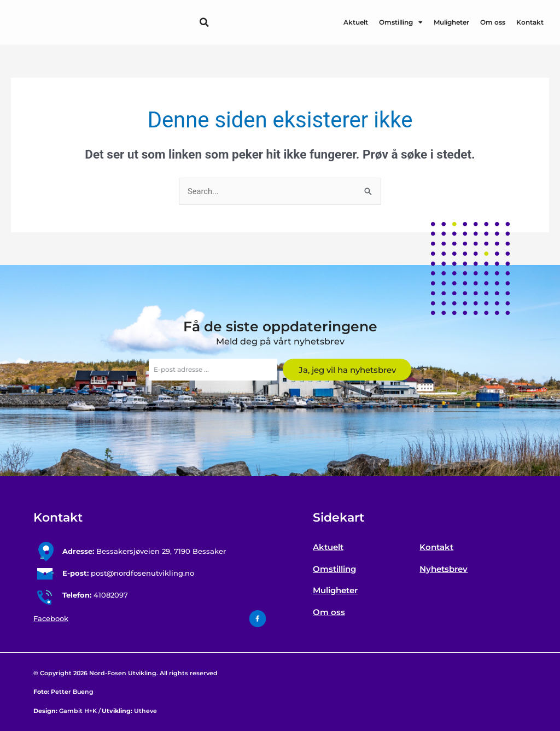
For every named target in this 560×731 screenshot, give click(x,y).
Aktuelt (356, 22)
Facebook (51, 619)
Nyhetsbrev (444, 569)
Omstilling (401, 22)
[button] (204, 22)
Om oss (493, 22)
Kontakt (530, 22)
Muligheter (451, 22)
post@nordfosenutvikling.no (128, 574)
